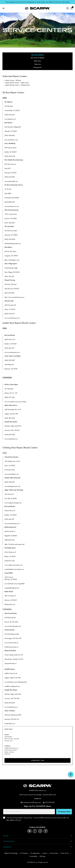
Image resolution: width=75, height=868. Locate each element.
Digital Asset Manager (11, 853)
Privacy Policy (54, 853)
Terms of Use (65, 853)
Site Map (42, 856)
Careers (45, 853)
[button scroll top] (71, 775)
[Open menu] (4, 8)
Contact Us (37, 760)
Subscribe (64, 812)
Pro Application (35, 853)
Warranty (38, 61)
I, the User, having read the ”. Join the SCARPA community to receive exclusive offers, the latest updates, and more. (38, 819)
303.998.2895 (50, 803)
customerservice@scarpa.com (32, 803)
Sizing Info (38, 67)
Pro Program (24, 853)
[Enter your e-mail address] (29, 812)
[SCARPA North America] (37, 8)
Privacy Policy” (28, 818)
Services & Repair (37, 58)
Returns (38, 64)
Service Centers (38, 55)
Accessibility (33, 856)
